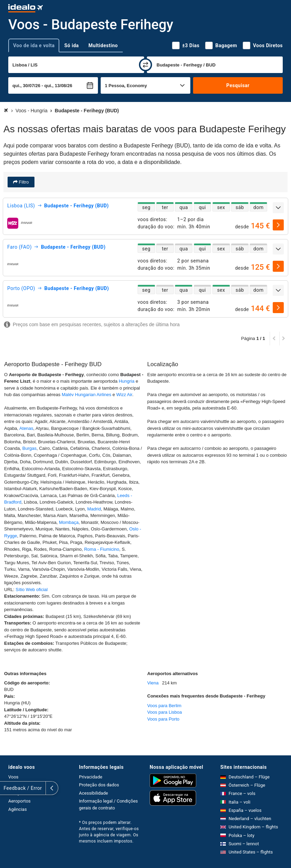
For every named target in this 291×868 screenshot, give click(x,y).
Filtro (23, 182)
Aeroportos (19, 801)
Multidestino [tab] (103, 45)
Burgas (29, 448)
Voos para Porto (163, 719)
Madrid (94, 509)
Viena (153, 683)
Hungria (127, 381)
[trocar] (145, 65)
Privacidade (91, 777)
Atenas (26, 428)
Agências (18, 809)
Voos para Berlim (164, 706)
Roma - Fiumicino (102, 549)
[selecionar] (278, 225)
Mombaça (69, 522)
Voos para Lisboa (164, 712)
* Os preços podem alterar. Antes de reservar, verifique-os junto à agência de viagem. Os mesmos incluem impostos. (109, 832)
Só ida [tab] (71, 45)
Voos (13, 777)
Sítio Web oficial (32, 590)
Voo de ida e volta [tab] (34, 45)
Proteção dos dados (99, 785)
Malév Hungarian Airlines (87, 395)
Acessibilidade (93, 793)
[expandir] (278, 208)
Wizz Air (124, 395)
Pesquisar (238, 85)
